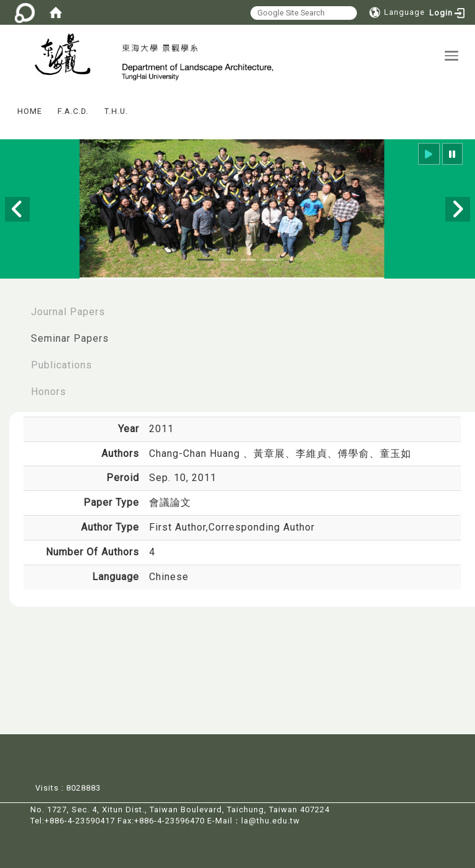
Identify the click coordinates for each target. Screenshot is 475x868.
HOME (30, 112)
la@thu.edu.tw (271, 821)
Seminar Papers (70, 339)
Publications (62, 366)
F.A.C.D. (73, 112)
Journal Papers (68, 312)
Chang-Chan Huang (196, 454)
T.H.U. (116, 112)
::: (6, 103)
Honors (49, 392)
